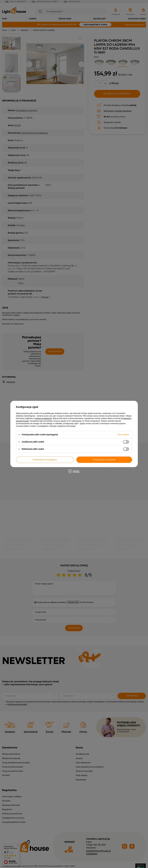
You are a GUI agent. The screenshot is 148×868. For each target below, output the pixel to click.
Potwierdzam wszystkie (104, 460)
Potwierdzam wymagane (45, 460)
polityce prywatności (43, 418)
